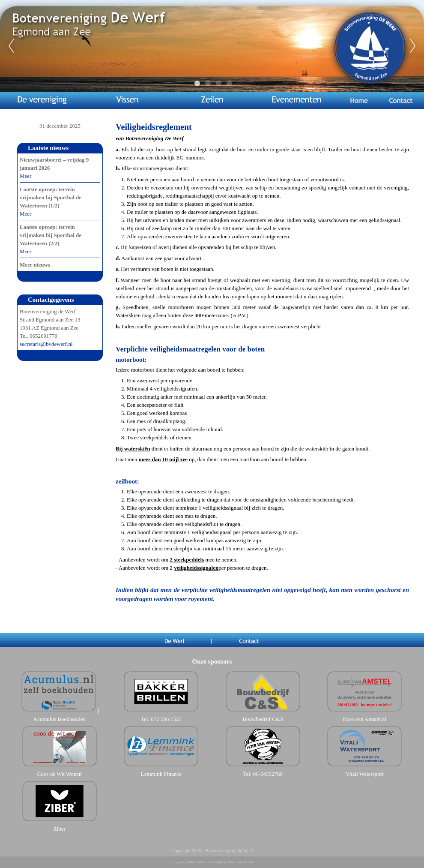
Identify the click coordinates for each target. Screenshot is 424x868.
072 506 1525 (166, 719)
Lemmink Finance (161, 774)
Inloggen (177, 862)
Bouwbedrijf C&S (263, 719)
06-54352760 (268, 774)
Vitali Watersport (365, 774)
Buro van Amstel (240, 862)
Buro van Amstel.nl (365, 719)
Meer (25, 176)
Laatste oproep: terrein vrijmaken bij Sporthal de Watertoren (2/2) (51, 235)
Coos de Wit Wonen (60, 774)
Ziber (60, 829)
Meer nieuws (35, 265)
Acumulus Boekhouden (60, 719)
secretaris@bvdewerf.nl (46, 344)
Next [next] (413, 46)
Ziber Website (197, 862)
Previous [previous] (11, 46)
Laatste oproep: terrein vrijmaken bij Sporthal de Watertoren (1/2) (51, 197)
